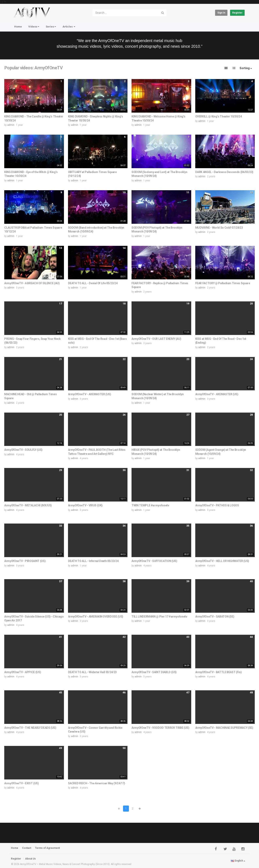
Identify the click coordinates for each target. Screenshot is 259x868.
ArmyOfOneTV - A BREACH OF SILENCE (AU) (32, 283)
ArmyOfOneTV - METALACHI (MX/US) (28, 505)
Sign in (221, 13)
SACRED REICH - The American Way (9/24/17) (97, 783)
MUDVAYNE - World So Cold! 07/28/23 (219, 228)
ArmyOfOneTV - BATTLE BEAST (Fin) (219, 672)
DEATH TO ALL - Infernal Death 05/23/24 (93, 561)
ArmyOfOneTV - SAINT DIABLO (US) (154, 672)
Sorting (246, 68)
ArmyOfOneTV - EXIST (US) (22, 783)
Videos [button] (34, 27)
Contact (27, 848)
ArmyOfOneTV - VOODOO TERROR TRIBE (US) (160, 728)
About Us (30, 859)
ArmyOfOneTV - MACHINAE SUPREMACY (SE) (224, 728)
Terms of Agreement (47, 848)
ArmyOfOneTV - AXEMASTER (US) (90, 394)
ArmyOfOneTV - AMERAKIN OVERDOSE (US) (96, 617)
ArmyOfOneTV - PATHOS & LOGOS (217, 505)
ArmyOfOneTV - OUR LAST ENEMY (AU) (156, 339)
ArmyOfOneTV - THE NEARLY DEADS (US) (30, 728)
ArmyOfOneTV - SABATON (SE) (215, 617)
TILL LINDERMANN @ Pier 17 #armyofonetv (159, 617)
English (238, 861)
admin (11, 125)
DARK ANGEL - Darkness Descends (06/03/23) (224, 172)
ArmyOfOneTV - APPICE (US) (23, 672)
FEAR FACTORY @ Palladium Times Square (223, 283)
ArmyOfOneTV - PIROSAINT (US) (25, 561)
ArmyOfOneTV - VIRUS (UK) (85, 505)
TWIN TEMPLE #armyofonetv (150, 505)
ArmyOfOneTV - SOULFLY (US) (23, 450)
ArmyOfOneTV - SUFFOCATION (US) (154, 561)
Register (237, 13)
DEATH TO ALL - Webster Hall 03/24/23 (92, 672)
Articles (69, 27)
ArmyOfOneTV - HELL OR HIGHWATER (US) (222, 561)
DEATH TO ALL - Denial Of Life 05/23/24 (93, 283)
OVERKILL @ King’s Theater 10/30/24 (219, 116)
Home (18, 27)
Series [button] (51, 27)
